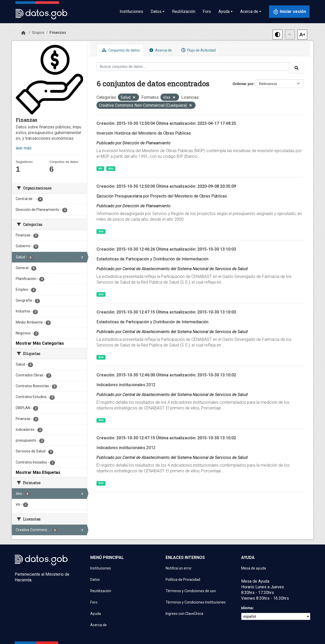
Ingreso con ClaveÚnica (184, 614)
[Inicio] (23, 33)
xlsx (111, 168)
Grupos (38, 32)
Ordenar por (243, 84)
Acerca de (160, 50)
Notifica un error (179, 568)
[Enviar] (296, 68)
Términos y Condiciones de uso (191, 591)
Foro (207, 11)
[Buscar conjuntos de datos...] (193, 67)
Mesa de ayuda (254, 568)
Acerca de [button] (249, 11)
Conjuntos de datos (120, 50)
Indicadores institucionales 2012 (126, 385)
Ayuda (96, 614)
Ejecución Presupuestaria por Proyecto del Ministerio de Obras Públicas (162, 196)
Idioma (247, 608)
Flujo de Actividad (198, 50)
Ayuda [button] (224, 11)
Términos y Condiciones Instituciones (196, 602)
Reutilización (184, 11)
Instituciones (131, 11)
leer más (24, 148)
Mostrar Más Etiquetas (38, 472)
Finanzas (58, 32)
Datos (95, 580)
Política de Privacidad (183, 580)
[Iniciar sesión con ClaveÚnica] (289, 12)
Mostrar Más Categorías (40, 343)
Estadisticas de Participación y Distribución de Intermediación (152, 259)
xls (100, 168)
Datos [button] (156, 11)
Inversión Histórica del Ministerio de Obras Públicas (144, 133)
